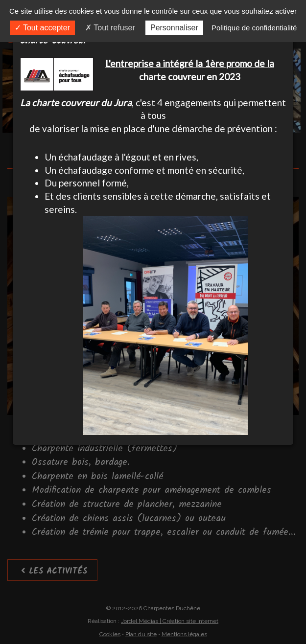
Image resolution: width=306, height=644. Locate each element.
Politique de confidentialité (254, 28)
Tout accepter (42, 28)
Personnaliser (174, 28)
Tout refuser (110, 28)
